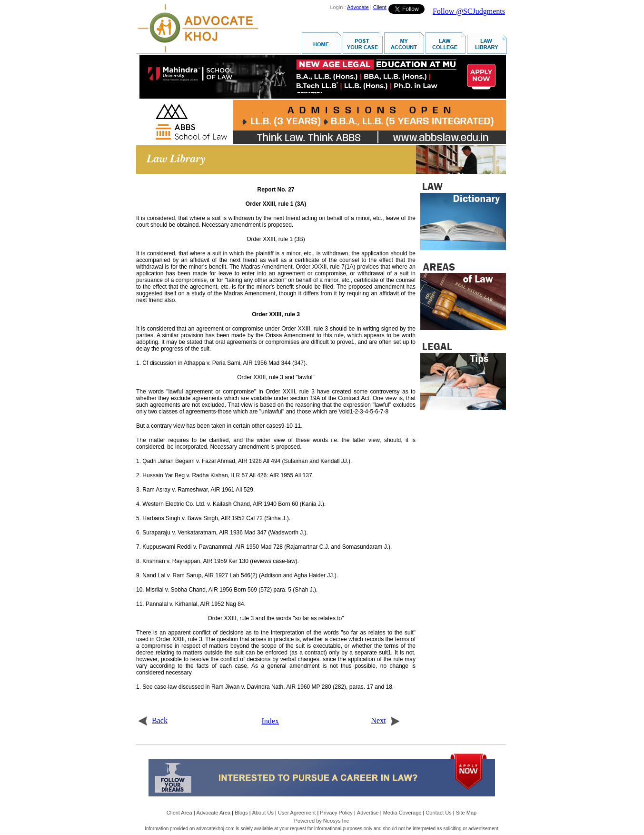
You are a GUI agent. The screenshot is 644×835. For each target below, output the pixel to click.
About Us (263, 813)
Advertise (368, 813)
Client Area (179, 813)
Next (386, 720)
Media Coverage (402, 813)
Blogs (241, 813)
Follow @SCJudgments (469, 11)
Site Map (466, 813)
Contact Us (438, 813)
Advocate (358, 7)
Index (270, 721)
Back (153, 720)
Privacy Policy (336, 813)
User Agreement (297, 813)
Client (380, 7)
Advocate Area (214, 813)
